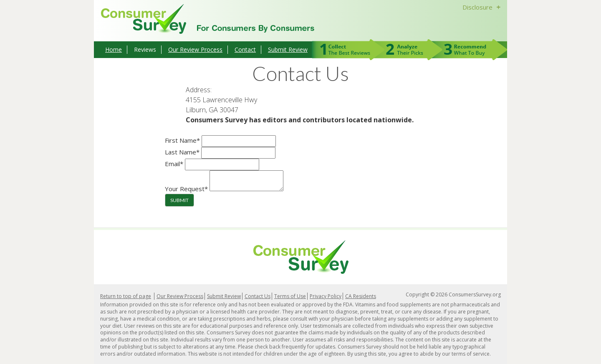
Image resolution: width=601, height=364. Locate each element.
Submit (179, 200)
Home (114, 49)
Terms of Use (290, 296)
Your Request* (186, 189)
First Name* (182, 140)
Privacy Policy (326, 296)
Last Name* (182, 152)
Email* (174, 164)
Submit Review (288, 49)
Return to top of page (126, 296)
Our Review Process (195, 49)
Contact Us (258, 296)
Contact (245, 49)
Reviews (145, 49)
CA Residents (361, 296)
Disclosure (483, 7)
